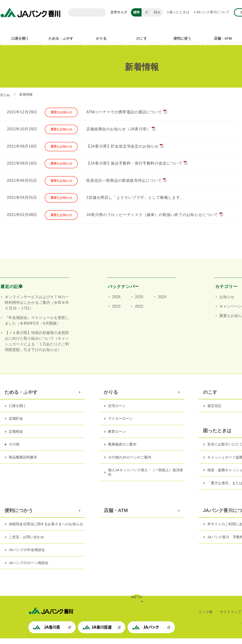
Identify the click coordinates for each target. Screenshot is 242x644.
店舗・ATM (116, 516)
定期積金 (16, 437)
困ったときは (179, 12)
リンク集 (206, 617)
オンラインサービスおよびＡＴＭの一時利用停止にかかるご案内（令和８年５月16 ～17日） (37, 308)
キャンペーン (231, 312)
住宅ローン (117, 411)
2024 (162, 303)
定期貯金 (16, 424)
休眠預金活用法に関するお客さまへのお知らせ (46, 530)
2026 (116, 303)
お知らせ (227, 303)
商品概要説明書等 (23, 463)
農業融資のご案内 (122, 450)
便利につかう (19, 516)
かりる (101, 38)
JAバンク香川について (213, 12)
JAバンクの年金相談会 (27, 555)
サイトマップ (230, 617)
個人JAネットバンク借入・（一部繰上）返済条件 (146, 478)
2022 (139, 312)
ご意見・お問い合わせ (26, 543)
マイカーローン (120, 424)
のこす (142, 38)
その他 (14, 450)
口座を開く (20, 38)
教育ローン (117, 437)
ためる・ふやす (61, 38)
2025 (139, 303)
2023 (116, 312)
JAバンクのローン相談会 (29, 568)
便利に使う (182, 38)
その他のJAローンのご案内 (130, 463)
